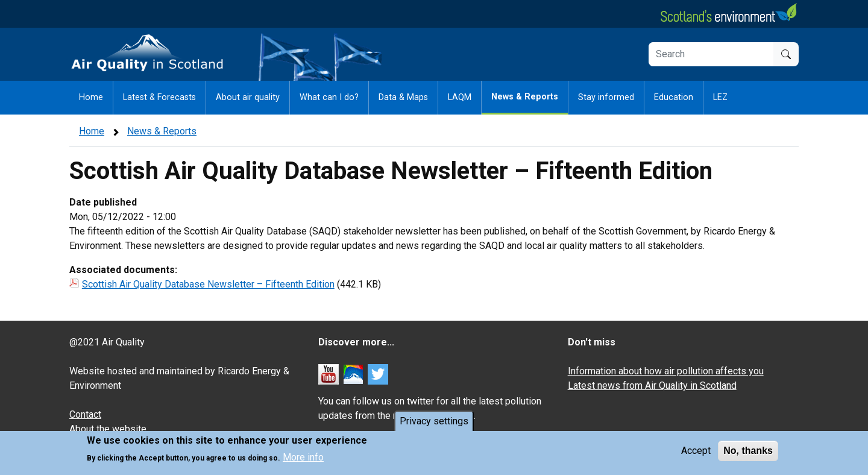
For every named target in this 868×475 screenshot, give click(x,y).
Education (674, 97)
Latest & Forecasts (159, 97)
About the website (108, 429)
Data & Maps (403, 97)
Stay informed (606, 97)
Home (91, 97)
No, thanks (748, 452)
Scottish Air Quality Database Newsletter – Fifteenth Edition (208, 284)
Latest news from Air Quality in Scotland (652, 385)
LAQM (460, 97)
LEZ (720, 97)
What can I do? (329, 97)
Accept (696, 452)
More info (303, 458)
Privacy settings (434, 422)
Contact (85, 414)
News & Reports (525, 97)
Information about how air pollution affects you (666, 371)
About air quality (248, 97)
